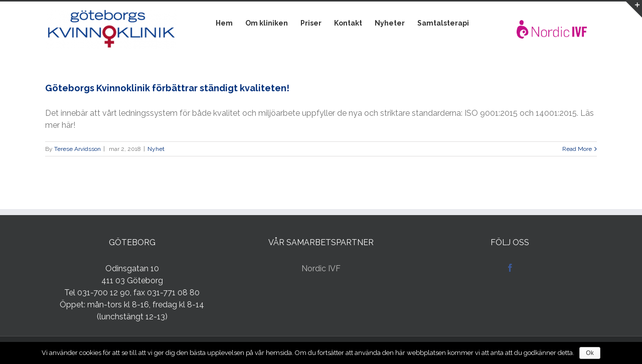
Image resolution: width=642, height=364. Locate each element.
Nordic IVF (321, 268)
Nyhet (156, 149)
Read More (577, 149)
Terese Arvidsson (77, 149)
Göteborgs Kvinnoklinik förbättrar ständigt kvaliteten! (167, 88)
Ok (590, 353)
